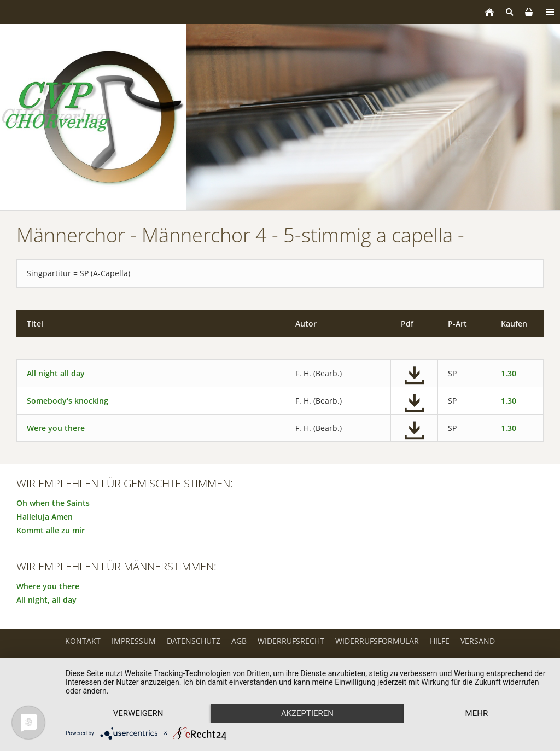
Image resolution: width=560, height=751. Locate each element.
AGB (239, 641)
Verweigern (138, 713)
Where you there (48, 586)
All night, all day (46, 600)
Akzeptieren (307, 713)
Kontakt (83, 641)
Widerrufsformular (377, 641)
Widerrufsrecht (291, 641)
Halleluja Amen (45, 517)
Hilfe (440, 641)
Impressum (134, 641)
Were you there (56, 428)
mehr (477, 713)
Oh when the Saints (53, 503)
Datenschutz (194, 641)
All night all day (56, 373)
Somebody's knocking (68, 401)
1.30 (509, 373)
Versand (478, 641)
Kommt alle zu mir (51, 530)
